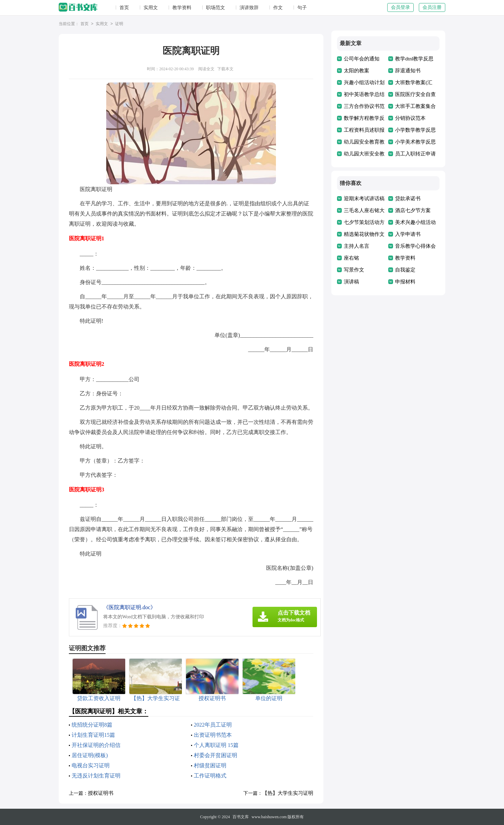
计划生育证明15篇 (93, 735)
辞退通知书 (408, 71)
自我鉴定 (405, 270)
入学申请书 (408, 234)
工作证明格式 (210, 776)
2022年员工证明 (213, 725)
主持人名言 (357, 246)
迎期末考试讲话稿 (364, 199)
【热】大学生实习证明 (288, 793)
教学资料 (182, 8)
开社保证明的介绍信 (96, 745)
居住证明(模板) (90, 755)
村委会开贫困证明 (216, 755)
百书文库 (241, 817)
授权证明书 (101, 793)
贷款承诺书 (408, 199)
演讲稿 (351, 282)
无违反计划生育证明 (96, 776)
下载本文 (225, 69)
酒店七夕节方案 (413, 210)
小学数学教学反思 (415, 130)
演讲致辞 (249, 8)
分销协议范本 (410, 118)
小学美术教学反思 (415, 142)
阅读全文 (206, 69)
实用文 (151, 8)
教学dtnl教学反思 (414, 59)
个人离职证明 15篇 (216, 745)
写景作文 (354, 270)
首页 (124, 8)
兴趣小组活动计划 (364, 82)
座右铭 (351, 258)
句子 (302, 8)
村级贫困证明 (210, 765)
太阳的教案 (357, 71)
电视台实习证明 (91, 765)
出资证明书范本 (213, 735)
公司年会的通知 (362, 59)
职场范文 (216, 8)
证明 (119, 24)
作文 (278, 8)
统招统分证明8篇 (92, 725)
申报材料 (405, 282)
